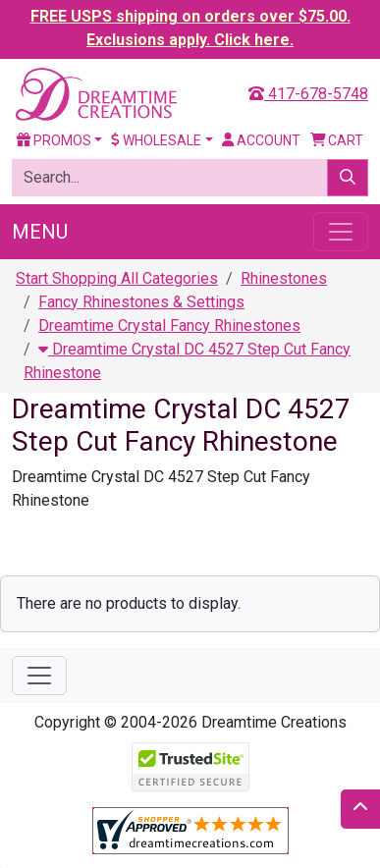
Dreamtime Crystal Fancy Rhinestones (169, 325)
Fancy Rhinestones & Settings (141, 302)
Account (261, 140)
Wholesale (156, 140)
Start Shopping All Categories (117, 278)
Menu (40, 232)
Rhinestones (284, 278)
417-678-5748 (308, 94)
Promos (54, 140)
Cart (337, 140)
